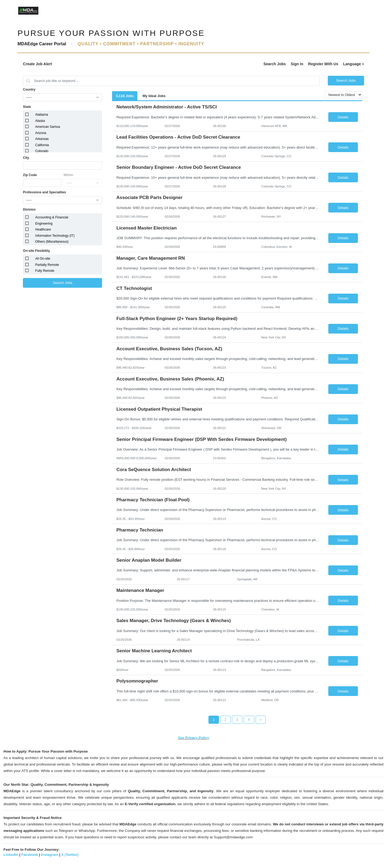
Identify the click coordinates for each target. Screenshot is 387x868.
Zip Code (30, 175)
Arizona (41, 133)
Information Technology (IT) (55, 236)
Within (69, 175)
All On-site (43, 259)
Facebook (30, 855)
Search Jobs (275, 64)
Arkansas (42, 139)
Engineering (44, 224)
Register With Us (323, 64)
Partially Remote (47, 265)
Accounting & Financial (52, 217)
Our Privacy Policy (193, 738)
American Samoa (48, 127)
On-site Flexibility (36, 251)
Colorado (42, 151)
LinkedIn (11, 855)
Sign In (297, 64)
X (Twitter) (70, 855)
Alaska (40, 121)
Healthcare (43, 229)
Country (29, 90)
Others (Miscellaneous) (52, 242)
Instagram (50, 855)
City (26, 158)
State (27, 107)
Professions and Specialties (44, 192)
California (42, 145)
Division (29, 210)
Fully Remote (45, 271)
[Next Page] (261, 720)
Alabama (42, 115)
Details (343, 117)
